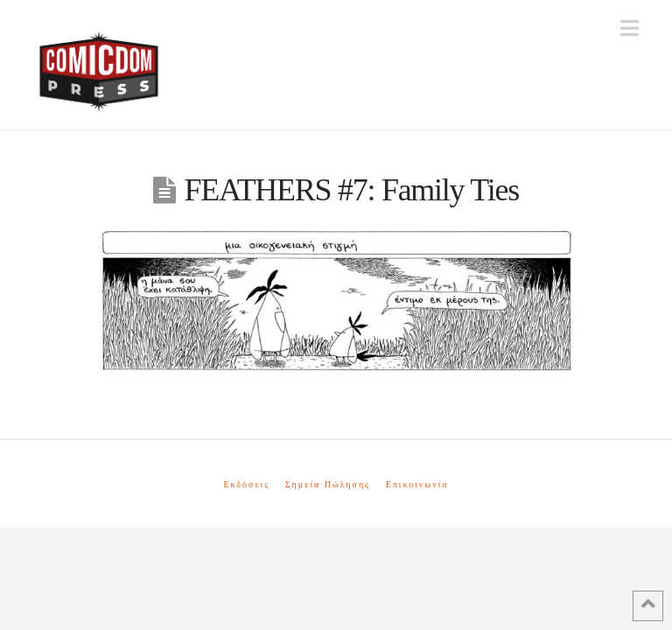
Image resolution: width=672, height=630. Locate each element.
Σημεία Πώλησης (328, 484)
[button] (630, 28)
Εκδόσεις (246, 484)
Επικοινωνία (417, 484)
